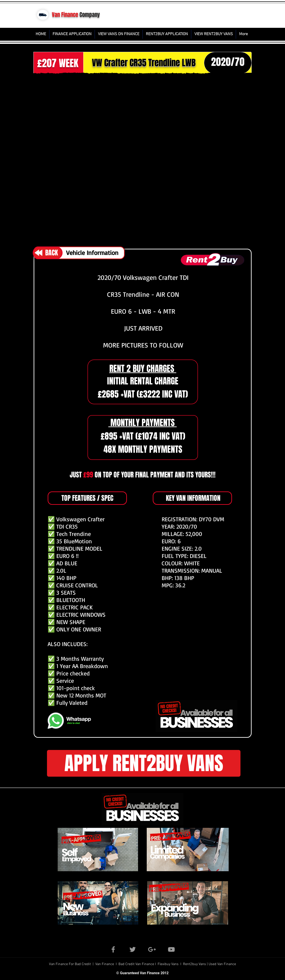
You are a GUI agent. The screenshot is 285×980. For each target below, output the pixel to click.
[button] (143, 159)
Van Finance (65, 15)
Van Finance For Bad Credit (70, 964)
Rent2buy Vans (195, 964)
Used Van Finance (222, 964)
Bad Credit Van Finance (136, 964)
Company (90, 15)
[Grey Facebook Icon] (113, 949)
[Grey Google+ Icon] (152, 949)
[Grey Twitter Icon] (133, 949)
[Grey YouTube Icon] (171, 949)
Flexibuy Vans (168, 964)
